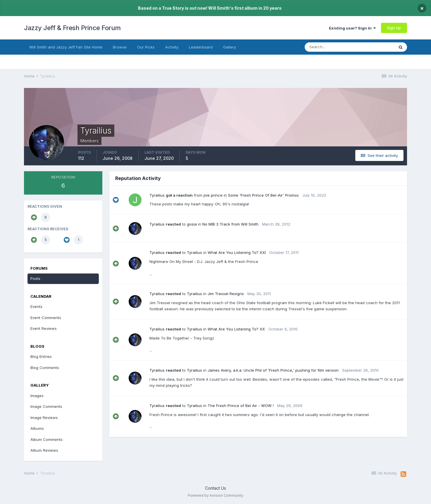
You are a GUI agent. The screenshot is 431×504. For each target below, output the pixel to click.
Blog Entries (41, 356)
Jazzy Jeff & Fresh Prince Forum (72, 28)
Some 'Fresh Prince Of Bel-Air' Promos (263, 195)
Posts (35, 278)
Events (36, 306)
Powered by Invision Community (215, 495)
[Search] (333, 47)
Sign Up (394, 28)
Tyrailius (157, 195)
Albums (37, 428)
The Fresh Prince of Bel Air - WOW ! (241, 406)
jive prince (213, 195)
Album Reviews (44, 450)
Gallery (230, 47)
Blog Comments (45, 368)
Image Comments (46, 406)
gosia (192, 224)
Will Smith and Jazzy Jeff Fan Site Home (66, 47)
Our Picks (146, 47)
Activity (172, 47)
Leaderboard (201, 47)
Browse (120, 47)
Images (37, 396)
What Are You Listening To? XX (236, 329)
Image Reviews (44, 418)
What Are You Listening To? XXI (237, 252)
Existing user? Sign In (352, 28)
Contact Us (215, 488)
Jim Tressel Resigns (226, 294)
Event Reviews (44, 328)
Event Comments (46, 318)
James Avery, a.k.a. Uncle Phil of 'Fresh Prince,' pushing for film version (273, 370)
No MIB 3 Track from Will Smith (230, 224)
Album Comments (46, 439)
